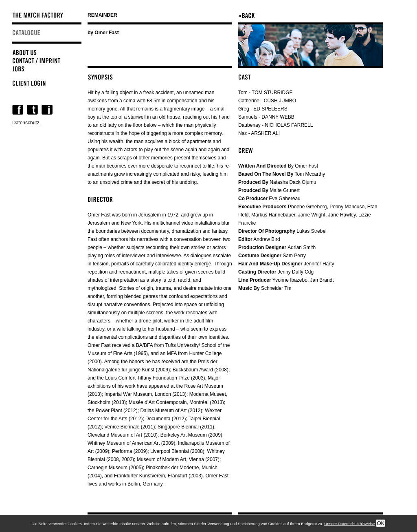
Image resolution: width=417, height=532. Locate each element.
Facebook (18, 110)
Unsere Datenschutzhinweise (349, 524)
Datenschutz (26, 123)
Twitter (32, 110)
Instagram (47, 110)
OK (381, 523)
